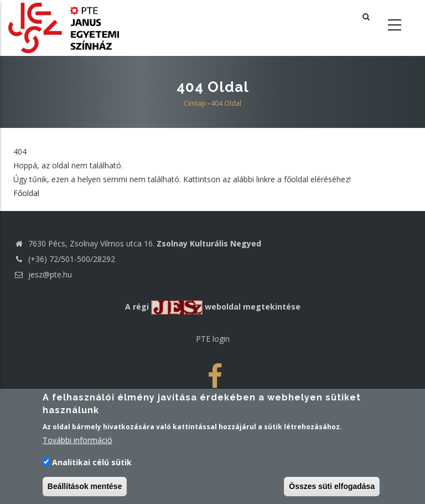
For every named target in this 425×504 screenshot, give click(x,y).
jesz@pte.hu (43, 274)
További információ (77, 440)
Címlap (195, 103)
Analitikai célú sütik (92, 462)
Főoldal (26, 193)
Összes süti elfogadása (332, 486)
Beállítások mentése (85, 486)
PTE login (213, 339)
